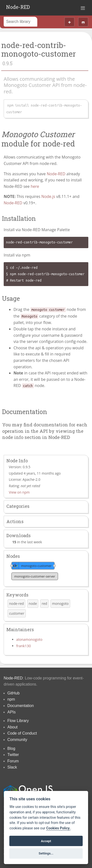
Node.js (48, 196)
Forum (13, 761)
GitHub (13, 693)
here (35, 186)
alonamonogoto (29, 639)
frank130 (24, 646)
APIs (12, 712)
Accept (46, 841)
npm (11, 699)
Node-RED (18, 7)
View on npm (19, 492)
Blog (11, 748)
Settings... (46, 853)
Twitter (13, 755)
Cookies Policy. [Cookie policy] (58, 828)
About (13, 727)
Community (17, 740)
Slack (12, 767)
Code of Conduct (22, 733)
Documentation (21, 706)
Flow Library (18, 721)
